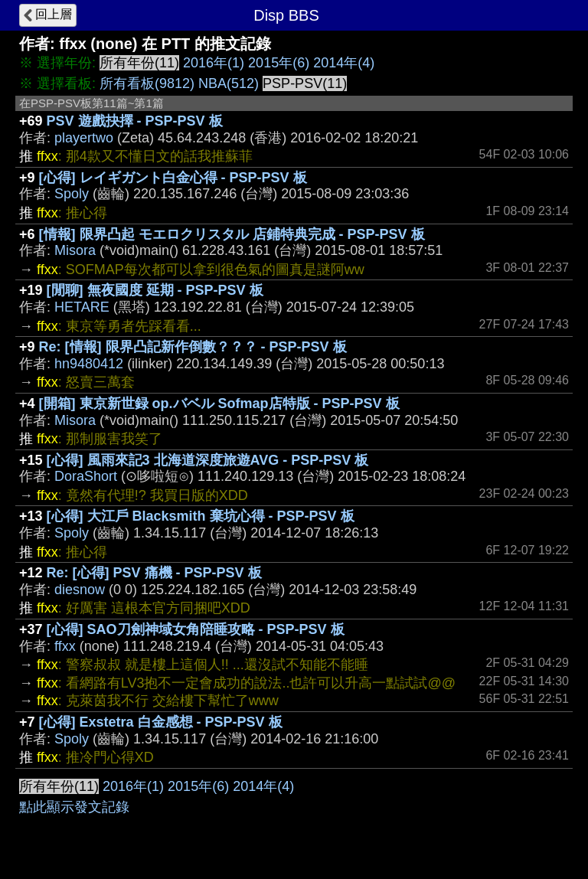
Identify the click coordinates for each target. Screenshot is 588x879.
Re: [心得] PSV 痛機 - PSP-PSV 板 (154, 573)
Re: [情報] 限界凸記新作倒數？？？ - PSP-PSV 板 (193, 347)
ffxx (65, 646)
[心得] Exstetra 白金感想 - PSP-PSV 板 (161, 722)
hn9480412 (89, 364)
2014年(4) (344, 63)
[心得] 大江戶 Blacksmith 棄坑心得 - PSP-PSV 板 (201, 516)
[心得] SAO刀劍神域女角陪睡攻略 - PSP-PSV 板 (196, 629)
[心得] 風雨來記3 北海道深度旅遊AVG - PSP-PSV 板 (208, 460)
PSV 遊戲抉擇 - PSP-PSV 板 (135, 121)
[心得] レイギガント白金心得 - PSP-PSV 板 (173, 178)
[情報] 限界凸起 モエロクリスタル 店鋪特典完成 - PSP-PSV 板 (232, 234)
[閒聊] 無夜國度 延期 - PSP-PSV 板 (155, 290)
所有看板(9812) (147, 83)
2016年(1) (214, 63)
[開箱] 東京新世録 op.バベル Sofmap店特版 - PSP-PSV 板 (219, 404)
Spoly (72, 194)
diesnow (80, 590)
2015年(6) (279, 63)
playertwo (84, 138)
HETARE (82, 307)
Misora (75, 250)
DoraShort (86, 476)
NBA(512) (229, 83)
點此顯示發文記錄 (74, 807)
